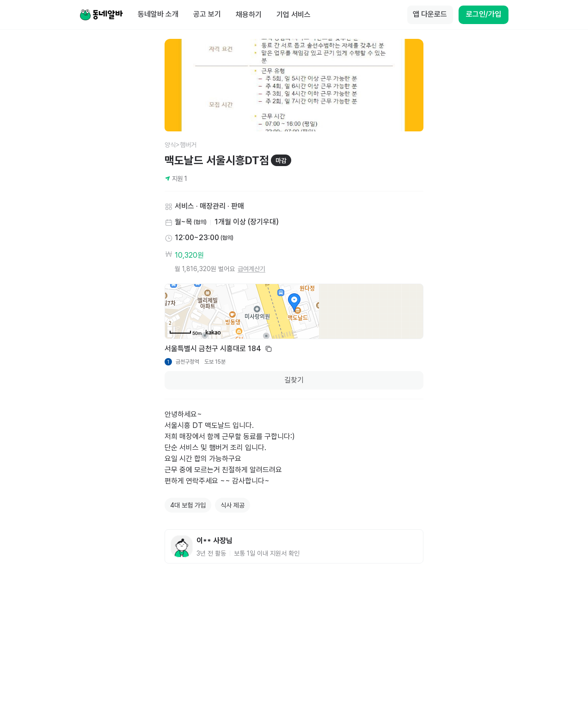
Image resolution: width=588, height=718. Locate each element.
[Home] (101, 15)
